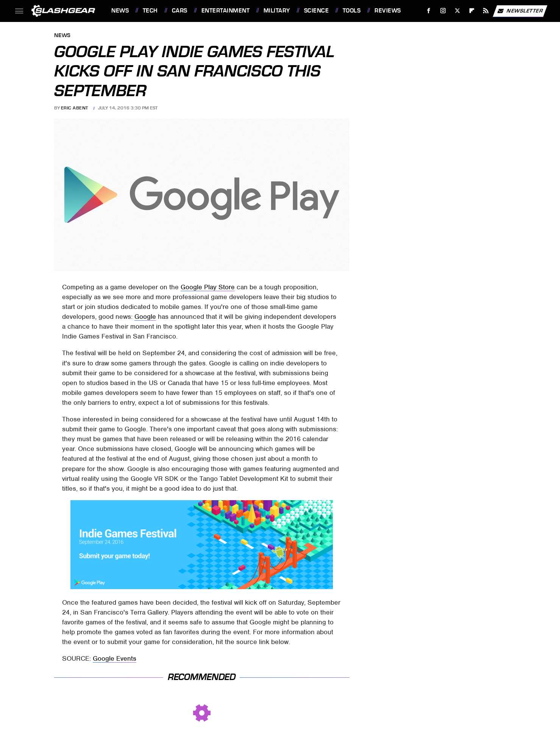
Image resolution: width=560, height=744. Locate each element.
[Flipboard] (472, 11)
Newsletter (520, 11)
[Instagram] (443, 11)
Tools (352, 11)
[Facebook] (429, 11)
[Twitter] (457, 11)
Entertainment (226, 11)
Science (317, 11)
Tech (150, 11)
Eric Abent (75, 108)
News (120, 11)
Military (277, 11)
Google (145, 317)
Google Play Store (208, 287)
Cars (180, 11)
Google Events (115, 658)
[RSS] (486, 11)
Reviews (388, 11)
